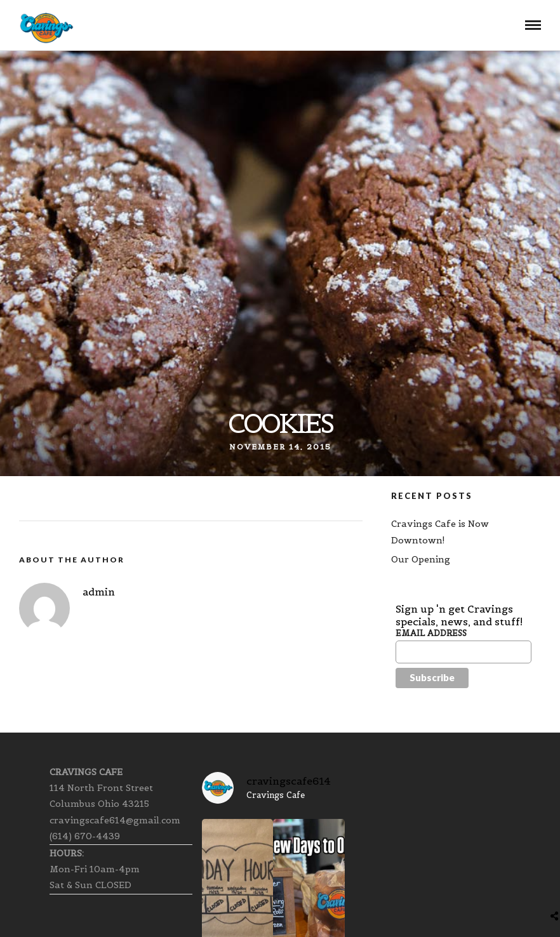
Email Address (431, 633)
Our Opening (421, 559)
